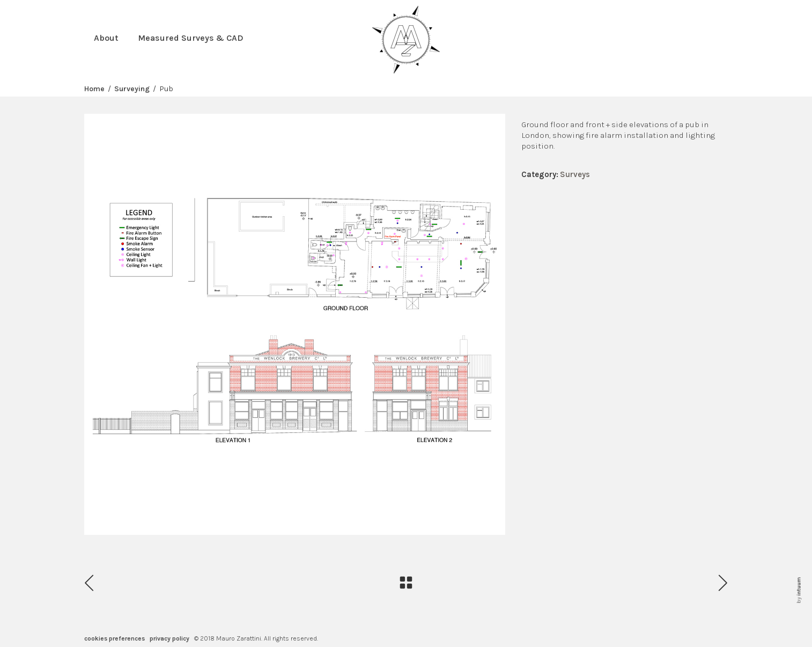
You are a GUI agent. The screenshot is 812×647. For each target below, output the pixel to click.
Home (94, 89)
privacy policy (169, 638)
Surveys (575, 174)
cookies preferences (115, 638)
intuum (799, 587)
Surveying (132, 89)
